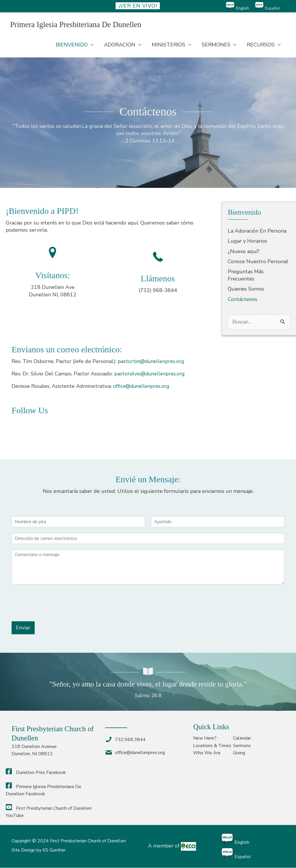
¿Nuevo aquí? (244, 252)
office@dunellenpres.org (142, 387)
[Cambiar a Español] (270, 6)
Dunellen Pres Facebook (36, 773)
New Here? (205, 739)
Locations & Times (212, 746)
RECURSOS (261, 45)
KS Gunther (54, 850)
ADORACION (120, 45)
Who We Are (207, 753)
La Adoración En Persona (257, 231)
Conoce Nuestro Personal (258, 262)
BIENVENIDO (72, 45)
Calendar (242, 739)
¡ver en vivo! (138, 6)
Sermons (242, 746)
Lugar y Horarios (247, 242)
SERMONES (216, 45)
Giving (239, 753)
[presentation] (55, 612)
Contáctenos (243, 300)
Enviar (23, 628)
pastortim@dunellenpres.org (152, 362)
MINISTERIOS (169, 45)
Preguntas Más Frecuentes (246, 275)
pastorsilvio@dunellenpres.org (151, 374)
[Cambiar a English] (240, 6)
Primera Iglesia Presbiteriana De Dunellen (78, 25)
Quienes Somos (246, 289)
